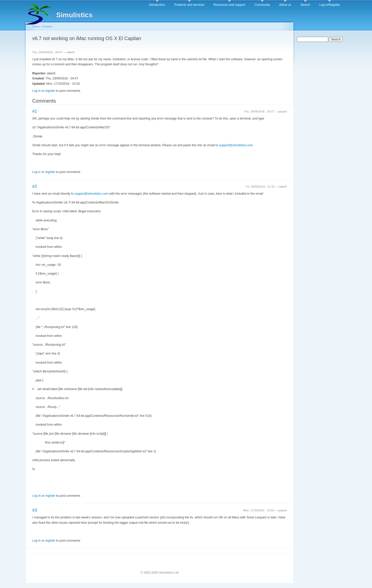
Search (305, 5)
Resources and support (229, 5)
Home (36, 26)
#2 (35, 186)
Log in (36, 91)
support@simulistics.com (236, 145)
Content (47, 26)
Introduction (157, 5)
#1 (35, 111)
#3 (35, 510)
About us (285, 5)
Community (262, 5)
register (50, 91)
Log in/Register (330, 5)
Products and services (189, 5)
